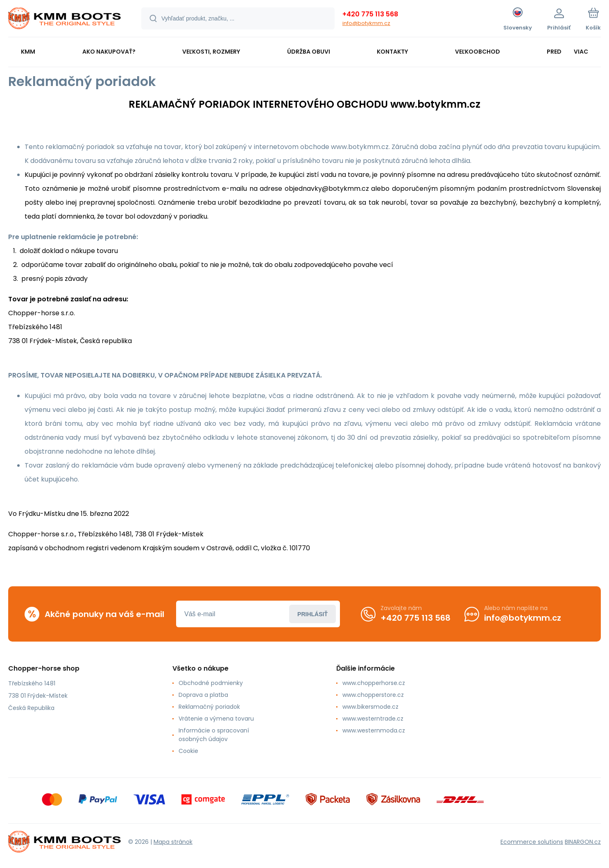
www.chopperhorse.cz (374, 683)
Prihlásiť (312, 614)
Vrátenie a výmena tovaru (216, 719)
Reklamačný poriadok (209, 707)
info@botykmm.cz (366, 23)
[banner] (65, 20)
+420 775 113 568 (370, 14)
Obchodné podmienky (211, 683)
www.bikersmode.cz (370, 707)
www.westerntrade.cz (373, 719)
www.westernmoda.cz (374, 730)
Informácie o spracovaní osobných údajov (214, 735)
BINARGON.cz (583, 841)
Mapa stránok (173, 841)
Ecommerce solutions (532, 841)
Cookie (188, 751)
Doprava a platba (203, 695)
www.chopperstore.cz (373, 695)
